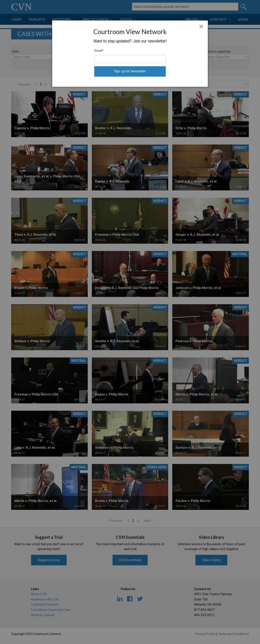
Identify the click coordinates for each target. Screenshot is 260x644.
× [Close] (201, 27)
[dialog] (130, 54)
